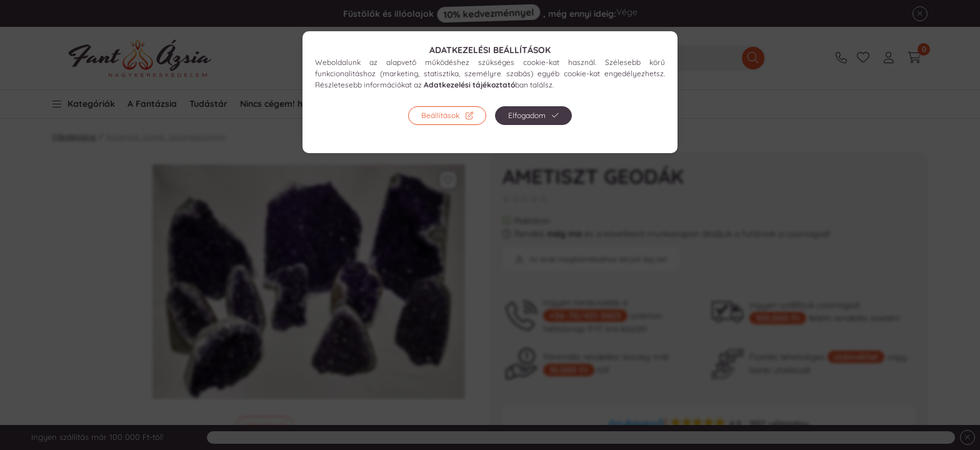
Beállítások (440, 115)
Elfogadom (527, 115)
